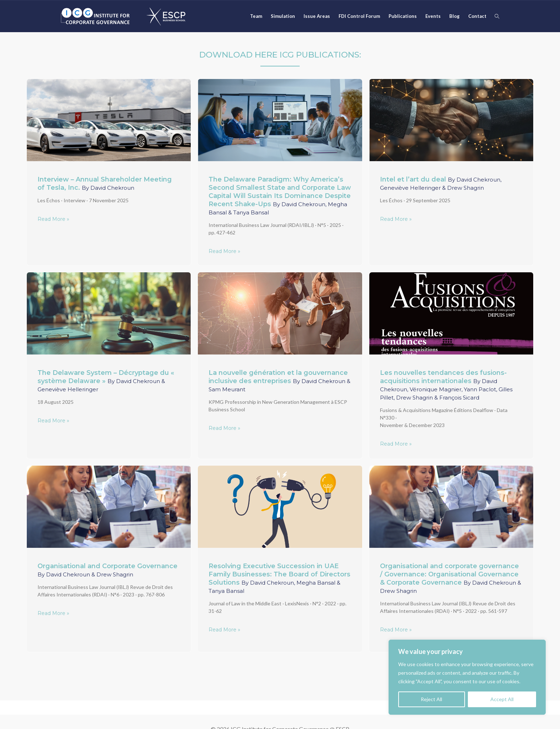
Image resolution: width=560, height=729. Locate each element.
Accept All (502, 699)
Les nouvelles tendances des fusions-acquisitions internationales (446, 385)
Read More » (53, 219)
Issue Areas (317, 16)
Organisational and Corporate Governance (107, 570)
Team (256, 16)
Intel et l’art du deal (441, 183)
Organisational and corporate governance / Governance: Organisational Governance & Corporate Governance (451, 578)
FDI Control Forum (359, 16)
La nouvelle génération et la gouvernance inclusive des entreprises (279, 381)
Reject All (431, 699)
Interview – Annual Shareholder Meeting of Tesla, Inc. (105, 184)
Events (433, 16)
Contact (477, 16)
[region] (467, 677)
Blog (454, 16)
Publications (403, 16)
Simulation (283, 16)
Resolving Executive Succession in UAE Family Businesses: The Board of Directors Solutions (279, 578)
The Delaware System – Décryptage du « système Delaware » (106, 381)
